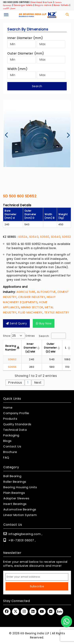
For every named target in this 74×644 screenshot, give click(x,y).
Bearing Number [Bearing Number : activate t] (11, 348)
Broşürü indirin (43, 5)
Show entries (19, 336)
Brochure (10, 452)
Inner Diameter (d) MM (30, 348)
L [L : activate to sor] (66, 348)
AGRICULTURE (26, 292)
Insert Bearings (15, 504)
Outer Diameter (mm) (26, 53)
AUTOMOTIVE (46, 292)
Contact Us (12, 446)
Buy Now (44, 323)
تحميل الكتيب (9, 8)
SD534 (23, 237)
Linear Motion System (20, 515)
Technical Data (15, 430)
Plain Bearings (14, 493)
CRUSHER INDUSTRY (32, 297)
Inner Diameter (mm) (25, 38)
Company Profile (16, 413)
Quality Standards (17, 424)
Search (37, 86)
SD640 (56, 237)
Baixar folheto (61, 5)
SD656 (12, 367)
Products (10, 419)
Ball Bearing (12, 476)
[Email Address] (37, 577)
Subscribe (37, 586)
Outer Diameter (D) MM (50, 348)
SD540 (34, 237)
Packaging (11, 435)
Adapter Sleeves (16, 498)
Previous (15, 383)
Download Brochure (42, 2)
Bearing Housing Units (20, 487)
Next (38, 383)
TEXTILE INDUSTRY (57, 312)
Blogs (7, 441)
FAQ (6, 458)
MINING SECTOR (32, 307)
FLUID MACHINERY (30, 312)
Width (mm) (17, 69)
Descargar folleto (23, 5)
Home (8, 408)
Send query (16, 323)
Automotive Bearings (20, 509)
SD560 (45, 237)
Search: (52, 336)
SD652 (67, 237)
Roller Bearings (15, 482)
